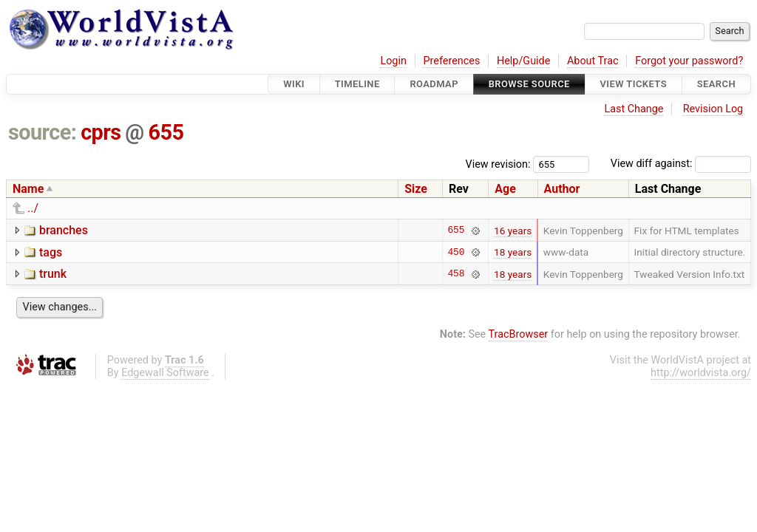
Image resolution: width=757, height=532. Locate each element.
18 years (513, 252)
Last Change (634, 109)
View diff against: (681, 164)
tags (51, 252)
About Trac (593, 61)
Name (28, 189)
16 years (513, 231)
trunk (53, 274)
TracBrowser (519, 334)
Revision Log (713, 109)
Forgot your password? (689, 61)
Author (562, 189)
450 (456, 252)
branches (64, 230)
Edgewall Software (165, 373)
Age (505, 189)
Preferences (451, 61)
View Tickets (634, 84)
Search (716, 84)
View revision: (498, 164)
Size (416, 189)
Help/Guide (523, 61)
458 (456, 274)
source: (43, 132)
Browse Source (529, 84)
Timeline (357, 84)
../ (33, 208)
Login (393, 61)
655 (166, 132)
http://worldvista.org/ (701, 373)
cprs (101, 132)
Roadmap (434, 84)
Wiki (294, 84)
